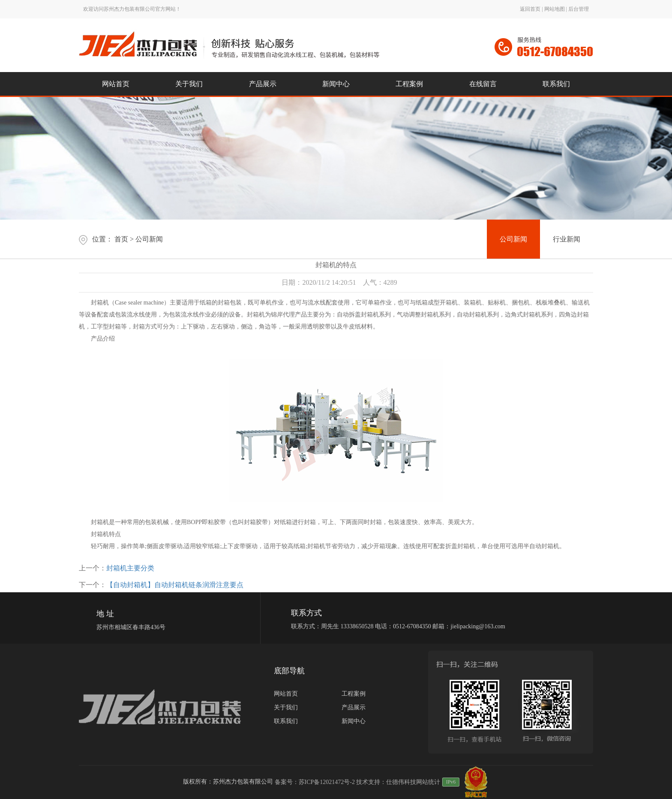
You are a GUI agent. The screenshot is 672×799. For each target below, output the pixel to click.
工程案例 (354, 694)
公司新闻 (149, 239)
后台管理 (579, 9)
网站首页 (286, 694)
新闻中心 (354, 721)
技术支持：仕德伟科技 (386, 782)
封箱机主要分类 (130, 568)
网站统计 (428, 782)
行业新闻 (567, 239)
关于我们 (286, 707)
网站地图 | (556, 9)
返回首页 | (532, 9)
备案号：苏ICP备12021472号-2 (315, 782)
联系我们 (286, 721)
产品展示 (354, 707)
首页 (121, 239)
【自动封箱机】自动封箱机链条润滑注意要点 (175, 585)
